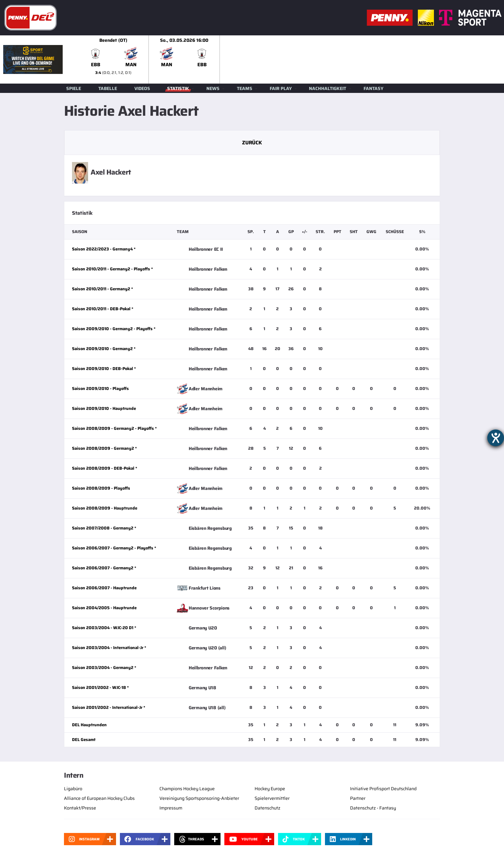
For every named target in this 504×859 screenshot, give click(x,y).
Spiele (74, 88)
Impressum (171, 808)
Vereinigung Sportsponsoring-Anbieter (199, 798)
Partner (358, 798)
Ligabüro (73, 789)
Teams (245, 88)
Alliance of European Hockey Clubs (99, 798)
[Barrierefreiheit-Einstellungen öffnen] (496, 438)
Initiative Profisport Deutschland (383, 789)
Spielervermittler (272, 798)
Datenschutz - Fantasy (373, 808)
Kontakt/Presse (80, 808)
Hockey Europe (270, 789)
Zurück (252, 143)
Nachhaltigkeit (328, 88)
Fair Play (281, 88)
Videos (142, 88)
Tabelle (108, 88)
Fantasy (373, 88)
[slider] (291, 59)
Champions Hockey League (187, 789)
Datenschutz (267, 808)
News (213, 88)
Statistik (178, 88)
